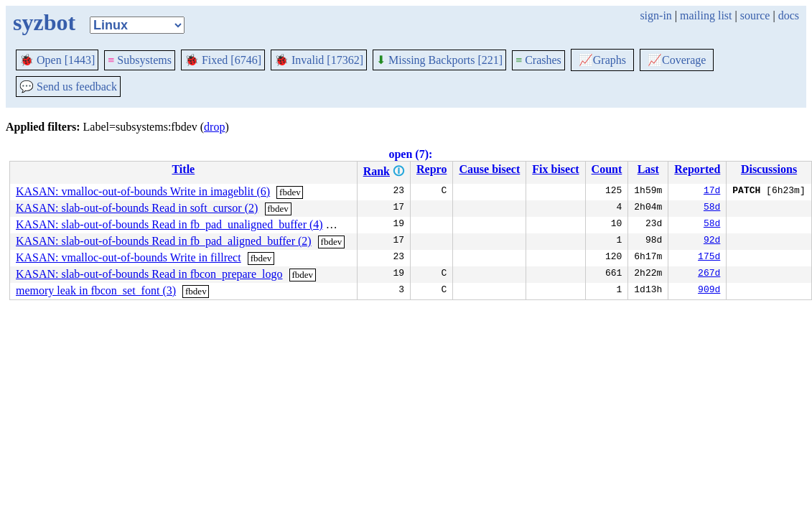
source (755, 15)
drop (214, 127)
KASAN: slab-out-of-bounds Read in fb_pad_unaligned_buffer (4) (169, 224)
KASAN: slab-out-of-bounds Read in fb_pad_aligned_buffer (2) (164, 241)
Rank (377, 171)
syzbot (44, 22)
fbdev (290, 192)
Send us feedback (68, 87)
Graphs (602, 60)
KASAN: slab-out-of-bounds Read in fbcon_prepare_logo (149, 274)
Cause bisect (489, 169)
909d (709, 291)
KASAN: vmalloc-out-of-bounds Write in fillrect (129, 257)
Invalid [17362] (319, 60)
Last (648, 169)
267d (709, 274)
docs (789, 15)
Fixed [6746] (223, 60)
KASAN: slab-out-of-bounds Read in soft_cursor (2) (137, 208)
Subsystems (140, 60)
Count (607, 169)
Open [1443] (57, 60)
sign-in (655, 15)
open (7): (410, 154)
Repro (431, 169)
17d (712, 192)
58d (712, 208)
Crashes (538, 60)
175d (709, 258)
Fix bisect (555, 169)
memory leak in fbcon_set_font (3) (96, 290)
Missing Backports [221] (439, 60)
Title (183, 169)
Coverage (677, 60)
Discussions (769, 169)
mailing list (706, 15)
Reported (697, 169)
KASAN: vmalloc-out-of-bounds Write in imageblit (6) (143, 191)
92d (712, 241)
